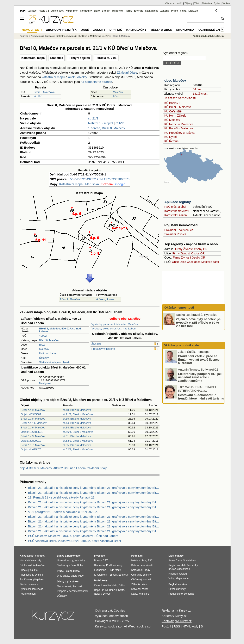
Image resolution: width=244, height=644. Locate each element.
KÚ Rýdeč (171, 137)
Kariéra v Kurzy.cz (174, 616)
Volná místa (73, 571)
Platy (81, 576)
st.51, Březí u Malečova (77, 436)
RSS (177, 626)
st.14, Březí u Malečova (77, 423)
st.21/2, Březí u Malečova (78, 414)
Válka (183, 11)
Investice (99, 556)
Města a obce (161, 30)
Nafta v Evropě (102, 594)
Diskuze (193, 11)
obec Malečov (175, 80)
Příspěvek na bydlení (31, 575)
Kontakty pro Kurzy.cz (177, 621)
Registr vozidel (177, 565)
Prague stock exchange (182, 594)
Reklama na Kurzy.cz (176, 610)
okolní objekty (78, 77)
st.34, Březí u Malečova (77, 428)
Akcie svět (57, 11)
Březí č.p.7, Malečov (33, 445)
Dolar (80, 565)
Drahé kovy (101, 581)
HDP (111, 570)
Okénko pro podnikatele (181, 345)
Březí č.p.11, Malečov (34, 423)
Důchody (62, 596)
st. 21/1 (38, 96)
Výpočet (40, 556)
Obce (175, 262)
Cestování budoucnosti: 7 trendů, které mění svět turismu (201, 397)
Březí (116, 96)
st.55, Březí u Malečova (77, 419)
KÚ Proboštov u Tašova (180, 133)
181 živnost (200, 94)
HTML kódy (190, 626)
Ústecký (44, 358)
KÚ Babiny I (172, 103)
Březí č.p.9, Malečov (33, 410)
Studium (226, 3)
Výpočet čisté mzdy (30, 561)
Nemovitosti (37, 36)
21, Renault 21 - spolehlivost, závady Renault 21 (61, 497)
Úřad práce (63, 576)
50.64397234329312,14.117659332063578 (100, 179)
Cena (179, 561)
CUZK (120, 123)
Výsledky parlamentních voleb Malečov (115, 324)
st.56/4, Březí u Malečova (78, 432)
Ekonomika (185, 30)
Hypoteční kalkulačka (32, 589)
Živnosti (96, 344)
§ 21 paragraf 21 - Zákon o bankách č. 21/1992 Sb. (63, 512)
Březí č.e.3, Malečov (33, 436)
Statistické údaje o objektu (55, 362)
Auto (171, 561)
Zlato (97, 11)
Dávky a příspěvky (68, 582)
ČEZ (105, 561)
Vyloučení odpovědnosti (111, 616)
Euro (73, 565)
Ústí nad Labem (49, 353)
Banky (61, 556)
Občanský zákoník (142, 580)
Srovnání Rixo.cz (175, 234)
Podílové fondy (114, 565)
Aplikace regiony (178, 202)
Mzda (74, 576)
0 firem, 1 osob (106, 299)
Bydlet (217, 3)
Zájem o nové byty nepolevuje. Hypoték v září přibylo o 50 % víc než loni (199, 322)
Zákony (165, 11)
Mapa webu (182, 578)
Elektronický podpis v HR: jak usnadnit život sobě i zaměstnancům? (200, 378)
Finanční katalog (178, 574)
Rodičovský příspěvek (32, 580)
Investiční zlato (109, 585)
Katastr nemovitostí (181, 98)
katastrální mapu (53, 77)
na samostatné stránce (96, 82)
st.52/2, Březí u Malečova (78, 449)
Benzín (113, 590)
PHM (105, 590)
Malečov (118, 92)
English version (178, 584)
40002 (43, 336)
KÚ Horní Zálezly (175, 116)
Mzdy (118, 570)
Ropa (97, 590)
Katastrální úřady (141, 570)
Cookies (119, 610)
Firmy (179, 249)
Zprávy (32, 11)
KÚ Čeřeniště (173, 111)
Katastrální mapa (33, 58)
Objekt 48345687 (31, 414)
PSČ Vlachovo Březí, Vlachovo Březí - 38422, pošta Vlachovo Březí (75, 541)
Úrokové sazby (65, 561)
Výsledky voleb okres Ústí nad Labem (114, 329)
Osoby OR (201, 249)
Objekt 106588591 (32, 432)
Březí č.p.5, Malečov (33, 419)
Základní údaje (127, 72)
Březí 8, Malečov (70, 299)
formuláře (144, 594)
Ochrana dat (104, 610)
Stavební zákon (140, 589)
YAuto (197, 3)
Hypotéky (118, 11)
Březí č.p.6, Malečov (33, 428)
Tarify (129, 11)
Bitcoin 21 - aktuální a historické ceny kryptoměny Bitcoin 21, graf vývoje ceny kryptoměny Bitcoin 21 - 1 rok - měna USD (94, 526)
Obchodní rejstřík (174, 3)
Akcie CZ (44, 11)
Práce (174, 11)
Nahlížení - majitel (101, 123)
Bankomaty (74, 556)
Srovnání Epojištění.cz (179, 230)
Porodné (77, 586)
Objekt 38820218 (31, 441)
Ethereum (124, 575)
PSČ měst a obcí (175, 207)
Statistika (57, 58)
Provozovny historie (103, 349)
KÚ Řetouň (171, 141)
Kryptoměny (101, 575)
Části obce (194, 262)
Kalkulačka (152, 11)
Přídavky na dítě (29, 570)
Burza (97, 561)
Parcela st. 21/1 (106, 58)
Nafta (121, 590)
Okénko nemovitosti (179, 307)
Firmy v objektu (79, 58)
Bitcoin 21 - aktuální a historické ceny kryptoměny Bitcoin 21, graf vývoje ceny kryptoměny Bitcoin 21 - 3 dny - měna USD (94, 517)
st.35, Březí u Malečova (77, 445)
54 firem (198, 89)
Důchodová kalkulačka (32, 565)
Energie (139, 11)
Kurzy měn (72, 11)
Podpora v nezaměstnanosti (72, 591)
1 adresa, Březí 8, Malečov (107, 128)
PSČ (150, 561)
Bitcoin (106, 11)
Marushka (92, 184)
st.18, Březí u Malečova (77, 410)
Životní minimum (29, 584)
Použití (166, 626)
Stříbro (123, 585)
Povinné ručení (28, 594)
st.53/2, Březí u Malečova (78, 441)
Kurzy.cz (24, 36)
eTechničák (183, 569)
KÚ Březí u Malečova (178, 107)
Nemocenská (64, 586)
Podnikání (137, 556)
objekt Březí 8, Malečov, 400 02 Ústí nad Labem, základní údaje (64, 468)
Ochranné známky (213, 30)
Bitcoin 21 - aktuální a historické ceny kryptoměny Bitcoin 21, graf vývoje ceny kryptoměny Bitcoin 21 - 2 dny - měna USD (94, 488)
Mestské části (210, 262)
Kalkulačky (136, 30)
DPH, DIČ (116, 30)
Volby (171, 578)
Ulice (183, 262)
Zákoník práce (139, 584)
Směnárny (63, 565)
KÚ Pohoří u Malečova (179, 128)
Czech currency (177, 589)
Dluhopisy (100, 565)
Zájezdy (189, 3)
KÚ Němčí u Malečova (179, 124)
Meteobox (207, 3)
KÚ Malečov (172, 120)
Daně (85, 30)
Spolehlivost (190, 561)
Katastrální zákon (176, 215)
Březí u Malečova (44, 92)
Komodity (86, 11)
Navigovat (45, 383)
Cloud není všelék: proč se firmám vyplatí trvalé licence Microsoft (199, 360)
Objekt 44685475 (31, 449)
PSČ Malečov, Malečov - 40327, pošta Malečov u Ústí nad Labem (73, 536)
